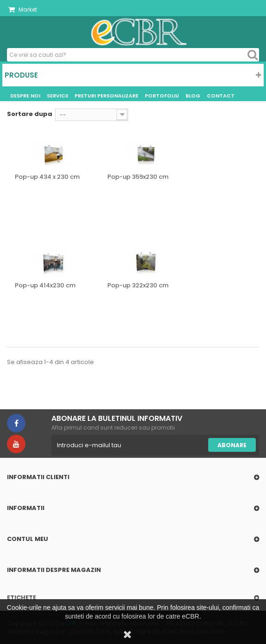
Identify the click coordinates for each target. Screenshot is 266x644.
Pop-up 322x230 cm (138, 286)
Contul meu (28, 539)
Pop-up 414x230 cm (45, 286)
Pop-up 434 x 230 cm (47, 177)
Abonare (232, 445)
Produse (21, 75)
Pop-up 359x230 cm (138, 177)
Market (23, 9)
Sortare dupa (30, 114)
